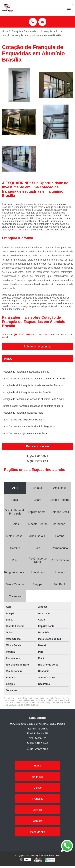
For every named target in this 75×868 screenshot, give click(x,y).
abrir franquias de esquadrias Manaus (23, 420)
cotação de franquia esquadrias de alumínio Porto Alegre (34, 399)
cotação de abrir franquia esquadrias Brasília (27, 392)
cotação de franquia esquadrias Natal (23, 413)
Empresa (37, 777)
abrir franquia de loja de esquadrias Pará (25, 433)
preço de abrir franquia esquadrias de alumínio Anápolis (33, 406)
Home (37, 766)
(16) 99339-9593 (37, 461)
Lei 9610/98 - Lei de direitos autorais (22, 705)
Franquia (37, 799)
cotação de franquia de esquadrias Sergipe (26, 372)
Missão (37, 788)
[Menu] (69, 8)
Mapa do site (37, 832)
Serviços (38, 810)
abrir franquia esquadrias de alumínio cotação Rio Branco (34, 379)
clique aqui (41, 335)
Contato (38, 821)
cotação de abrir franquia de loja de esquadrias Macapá (33, 385)
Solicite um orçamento (37, 346)
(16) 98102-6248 (23, 335)
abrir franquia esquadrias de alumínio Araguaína (29, 426)
